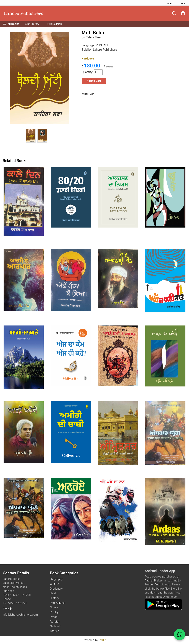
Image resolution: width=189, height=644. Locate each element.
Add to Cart (94, 81)
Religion (55, 622)
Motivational (58, 603)
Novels (54, 607)
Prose (54, 617)
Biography (56, 579)
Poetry (54, 612)
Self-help (56, 626)
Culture (55, 584)
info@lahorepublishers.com (20, 615)
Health (54, 593)
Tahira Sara (93, 37)
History (54, 598)
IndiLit (103, 640)
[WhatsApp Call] (180, 635)
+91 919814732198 (15, 603)
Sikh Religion (54, 24)
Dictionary (56, 589)
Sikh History (32, 24)
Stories (55, 631)
